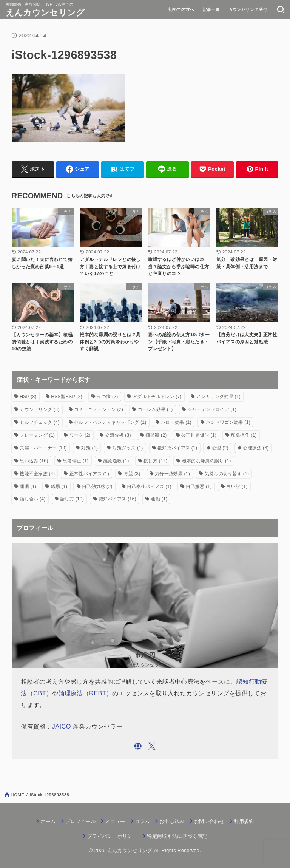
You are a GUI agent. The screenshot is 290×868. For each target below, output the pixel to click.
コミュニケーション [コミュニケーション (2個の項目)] (99, 409)
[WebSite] (138, 746)
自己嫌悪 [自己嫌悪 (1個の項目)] (199, 487)
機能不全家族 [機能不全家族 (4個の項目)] (37, 474)
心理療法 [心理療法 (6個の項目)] (256, 448)
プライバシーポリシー (112, 836)
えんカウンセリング (45, 13)
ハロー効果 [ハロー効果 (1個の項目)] (176, 422)
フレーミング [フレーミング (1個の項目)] (37, 435)
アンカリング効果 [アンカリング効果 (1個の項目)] (218, 397)
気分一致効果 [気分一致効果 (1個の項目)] (172, 474)
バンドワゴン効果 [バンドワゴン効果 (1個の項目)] (228, 422)
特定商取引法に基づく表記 (177, 836)
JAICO (62, 726)
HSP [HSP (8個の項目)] (28, 397)
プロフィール (80, 821)
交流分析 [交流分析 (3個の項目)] (118, 435)
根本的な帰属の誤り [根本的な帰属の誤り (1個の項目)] (207, 461)
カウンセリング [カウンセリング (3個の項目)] (39, 409)
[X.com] (152, 746)
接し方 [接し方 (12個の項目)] (155, 461)
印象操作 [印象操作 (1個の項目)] (244, 435)
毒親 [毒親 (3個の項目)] (132, 474)
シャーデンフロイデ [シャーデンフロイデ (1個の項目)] (212, 409)
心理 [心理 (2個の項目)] (220, 448)
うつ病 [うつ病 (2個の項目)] (107, 397)
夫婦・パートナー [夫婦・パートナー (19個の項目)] (43, 448)
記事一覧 (211, 9)
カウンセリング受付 (248, 9)
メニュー (115, 821)
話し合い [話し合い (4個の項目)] (32, 499)
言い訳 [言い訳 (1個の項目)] (237, 487)
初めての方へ (181, 9)
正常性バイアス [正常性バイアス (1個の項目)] (89, 474)
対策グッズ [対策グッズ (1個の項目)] (128, 448)
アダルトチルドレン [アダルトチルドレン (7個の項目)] (157, 397)
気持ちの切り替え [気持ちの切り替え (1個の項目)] (227, 474)
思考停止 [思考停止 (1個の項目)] (76, 461)
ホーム (48, 821)
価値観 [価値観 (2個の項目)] (156, 435)
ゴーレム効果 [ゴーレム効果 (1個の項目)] (155, 409)
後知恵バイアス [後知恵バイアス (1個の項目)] (177, 448)
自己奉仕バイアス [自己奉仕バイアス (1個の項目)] (149, 487)
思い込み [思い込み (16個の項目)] (34, 461)
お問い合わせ (209, 821)
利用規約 (244, 821)
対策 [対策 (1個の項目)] (89, 448)
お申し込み (172, 821)
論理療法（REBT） (86, 693)
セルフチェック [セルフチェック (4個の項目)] (39, 422)
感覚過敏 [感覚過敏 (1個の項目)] (116, 461)
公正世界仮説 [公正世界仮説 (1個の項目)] (199, 435)
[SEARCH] (281, 9)
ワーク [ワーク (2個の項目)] (80, 435)
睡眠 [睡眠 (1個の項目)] (28, 487)
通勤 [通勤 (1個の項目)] (159, 499)
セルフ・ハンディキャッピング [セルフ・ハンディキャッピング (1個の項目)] (110, 422)
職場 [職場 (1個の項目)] (59, 487)
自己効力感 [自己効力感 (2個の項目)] (97, 487)
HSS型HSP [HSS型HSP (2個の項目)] (66, 397)
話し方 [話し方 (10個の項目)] (72, 499)
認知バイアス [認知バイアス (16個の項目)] (117, 499)
